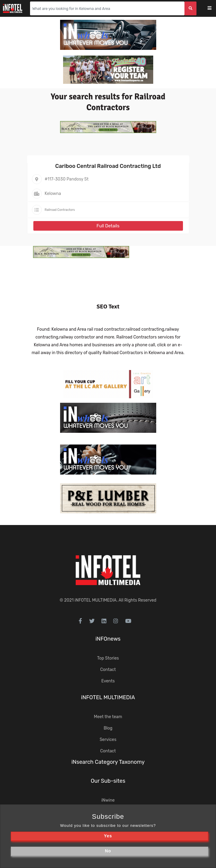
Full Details (108, 226)
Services (108, 740)
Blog (108, 728)
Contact (108, 670)
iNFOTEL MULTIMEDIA (96, 600)
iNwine (108, 800)
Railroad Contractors (60, 210)
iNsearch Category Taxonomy (108, 762)
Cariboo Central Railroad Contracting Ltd (108, 166)
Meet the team (108, 717)
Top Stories (108, 658)
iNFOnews (108, 639)
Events (108, 681)
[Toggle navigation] (213, 9)
